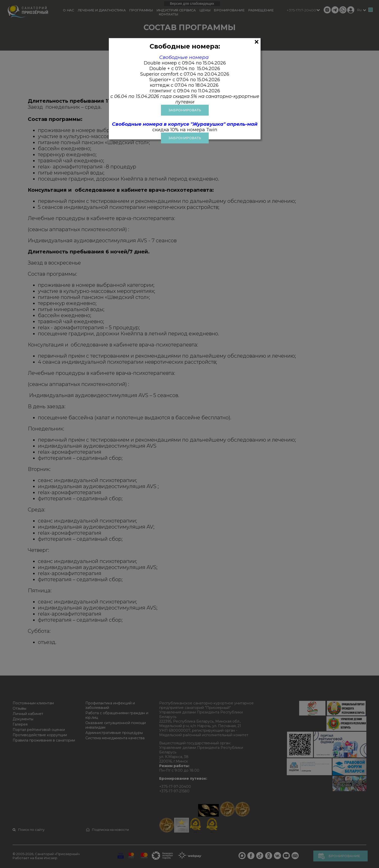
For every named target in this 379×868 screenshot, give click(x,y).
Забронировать (185, 138)
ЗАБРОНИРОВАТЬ (185, 110)
